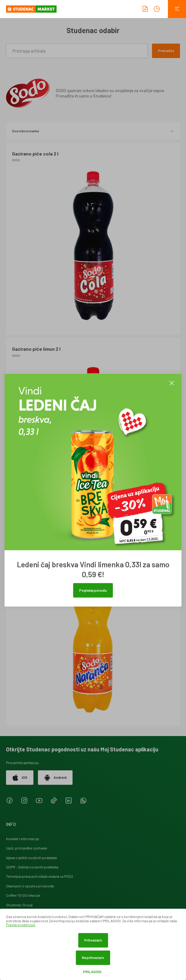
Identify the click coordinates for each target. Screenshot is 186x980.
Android (55, 778)
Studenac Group (19, 905)
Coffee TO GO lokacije (23, 895)
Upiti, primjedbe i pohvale (27, 848)
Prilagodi (92, 972)
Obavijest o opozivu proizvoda (30, 886)
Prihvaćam (93, 940)
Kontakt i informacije (23, 839)
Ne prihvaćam (93, 957)
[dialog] (93, 944)
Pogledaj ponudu (93, 590)
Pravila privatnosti (21, 925)
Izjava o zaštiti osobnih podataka (31, 858)
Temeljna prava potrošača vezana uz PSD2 (40, 876)
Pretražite (166, 51)
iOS (20, 778)
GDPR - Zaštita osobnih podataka (32, 867)
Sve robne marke (93, 131)
